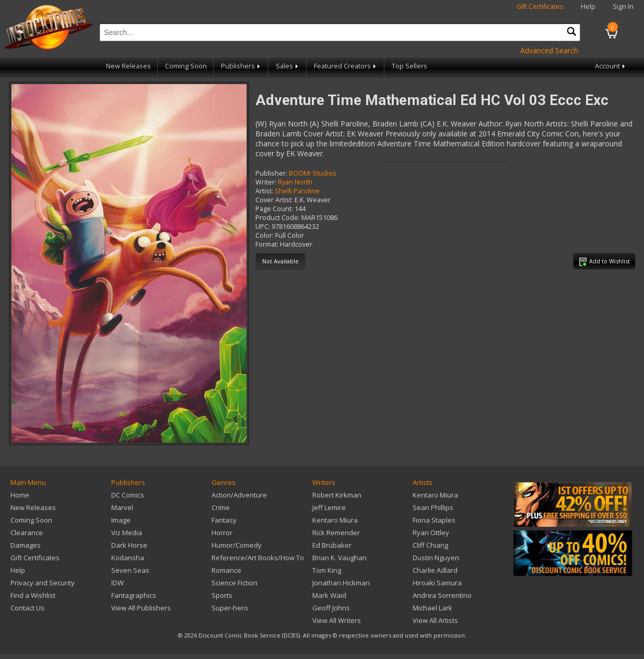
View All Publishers (141, 608)
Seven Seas (130, 570)
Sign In (623, 7)
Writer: (266, 182)
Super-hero (230, 608)
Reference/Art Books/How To (258, 558)
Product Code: (278, 218)
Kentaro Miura (335, 520)
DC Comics (128, 495)
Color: (265, 235)
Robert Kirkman (337, 495)
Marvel (122, 507)
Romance (226, 570)
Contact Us (27, 608)
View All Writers (337, 620)
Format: (267, 244)
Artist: (264, 191)
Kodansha (128, 558)
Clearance (27, 533)
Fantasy (224, 520)
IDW (118, 583)
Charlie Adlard (435, 570)
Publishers (241, 66)
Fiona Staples (434, 520)
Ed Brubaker (332, 545)
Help (588, 7)
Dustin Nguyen (436, 558)
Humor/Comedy (237, 545)
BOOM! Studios (313, 173)
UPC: (263, 227)
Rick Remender (336, 533)
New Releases (128, 66)
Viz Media (127, 533)
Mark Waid (329, 595)
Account (611, 66)
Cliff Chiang (430, 545)
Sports (222, 595)
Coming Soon (186, 66)
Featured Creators (346, 66)
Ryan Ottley (431, 533)
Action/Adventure (239, 495)
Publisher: (271, 173)
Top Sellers (409, 66)
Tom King (327, 570)
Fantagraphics (134, 595)
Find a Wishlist (33, 595)
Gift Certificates (540, 7)
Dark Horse (129, 545)
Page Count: (274, 209)
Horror (222, 533)
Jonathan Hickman (341, 583)
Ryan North (295, 182)
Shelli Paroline (297, 191)
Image (121, 520)
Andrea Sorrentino (442, 595)
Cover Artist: (274, 200)
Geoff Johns (331, 608)
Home (20, 495)
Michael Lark (432, 608)
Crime (221, 507)
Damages (26, 545)
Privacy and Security (43, 583)
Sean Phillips (433, 507)
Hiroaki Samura (437, 583)
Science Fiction (235, 583)
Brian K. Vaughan (339, 558)
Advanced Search (549, 50)
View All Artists (435, 620)
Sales (288, 66)
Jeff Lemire (329, 507)
